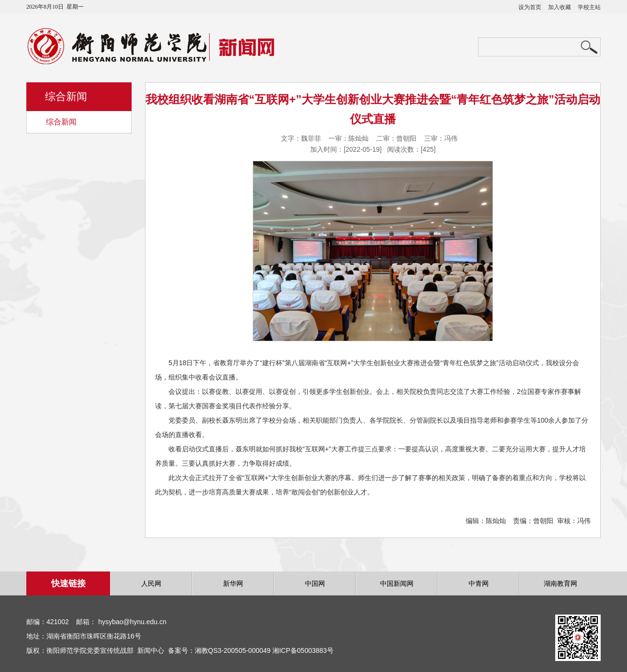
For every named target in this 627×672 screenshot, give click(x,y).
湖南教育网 (560, 583)
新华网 (233, 583)
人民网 (151, 583)
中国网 (315, 583)
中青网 (479, 583)
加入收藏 (560, 7)
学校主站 (589, 7)
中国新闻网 (397, 583)
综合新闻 (61, 122)
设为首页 (530, 7)
